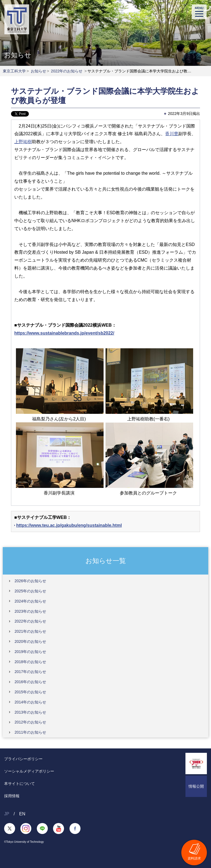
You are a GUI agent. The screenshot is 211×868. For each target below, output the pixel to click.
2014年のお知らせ (30, 702)
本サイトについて (20, 784)
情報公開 (196, 786)
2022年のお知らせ (67, 71)
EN (22, 814)
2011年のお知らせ (30, 732)
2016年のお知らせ (30, 682)
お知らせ (38, 71)
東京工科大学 (14, 71)
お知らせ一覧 (106, 560)
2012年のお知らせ (30, 722)
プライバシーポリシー (23, 759)
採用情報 (12, 796)
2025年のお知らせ (30, 591)
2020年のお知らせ (30, 641)
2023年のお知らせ (30, 611)
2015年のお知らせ (30, 692)
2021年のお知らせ (30, 631)
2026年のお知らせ (30, 581)
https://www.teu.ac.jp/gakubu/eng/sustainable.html (69, 525)
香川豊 (172, 134)
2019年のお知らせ (30, 652)
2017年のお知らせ (30, 672)
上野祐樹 (23, 142)
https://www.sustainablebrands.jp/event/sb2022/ (64, 333)
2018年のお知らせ (30, 662)
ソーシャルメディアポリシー (29, 771)
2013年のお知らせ (30, 712)
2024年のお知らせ (30, 601)
